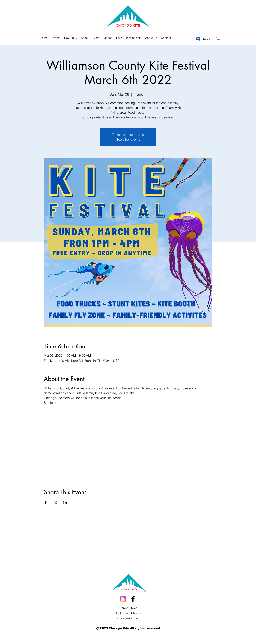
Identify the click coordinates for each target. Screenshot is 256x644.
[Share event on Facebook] (46, 503)
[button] (218, 39)
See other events (128, 139)
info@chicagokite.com (128, 613)
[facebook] (133, 599)
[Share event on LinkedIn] (65, 503)
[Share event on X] (55, 503)
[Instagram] (123, 599)
